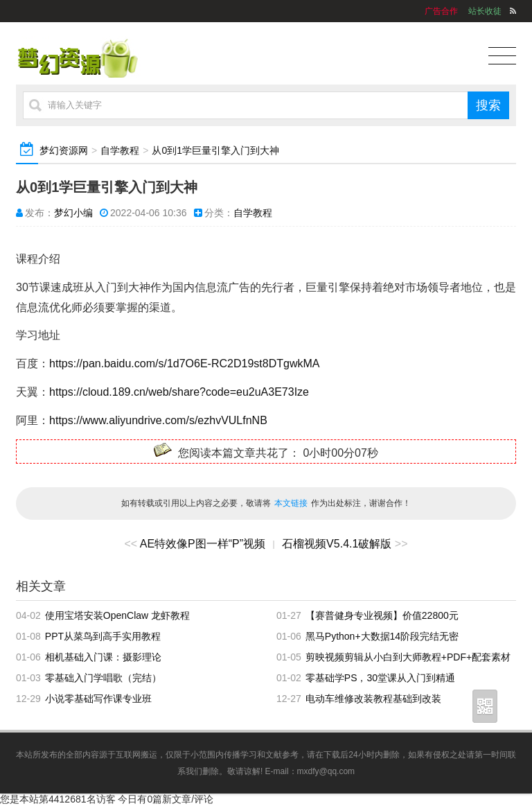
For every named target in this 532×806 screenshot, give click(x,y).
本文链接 (291, 503)
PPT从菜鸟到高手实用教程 (103, 636)
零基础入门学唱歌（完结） (103, 678)
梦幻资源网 (64, 150)
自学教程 (120, 150)
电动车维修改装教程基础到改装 (373, 699)
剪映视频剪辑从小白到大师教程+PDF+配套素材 (408, 657)
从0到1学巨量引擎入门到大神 (215, 150)
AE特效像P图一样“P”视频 (203, 544)
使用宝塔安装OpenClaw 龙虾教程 (117, 615)
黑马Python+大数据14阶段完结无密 (382, 636)
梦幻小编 (73, 213)
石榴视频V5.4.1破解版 (337, 544)
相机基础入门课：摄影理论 (103, 657)
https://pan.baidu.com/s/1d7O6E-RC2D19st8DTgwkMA (184, 363)
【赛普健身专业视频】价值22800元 (382, 615)
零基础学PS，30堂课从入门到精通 (380, 678)
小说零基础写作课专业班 (98, 699)
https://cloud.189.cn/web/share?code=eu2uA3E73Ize (179, 392)
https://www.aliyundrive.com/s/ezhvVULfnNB (158, 420)
